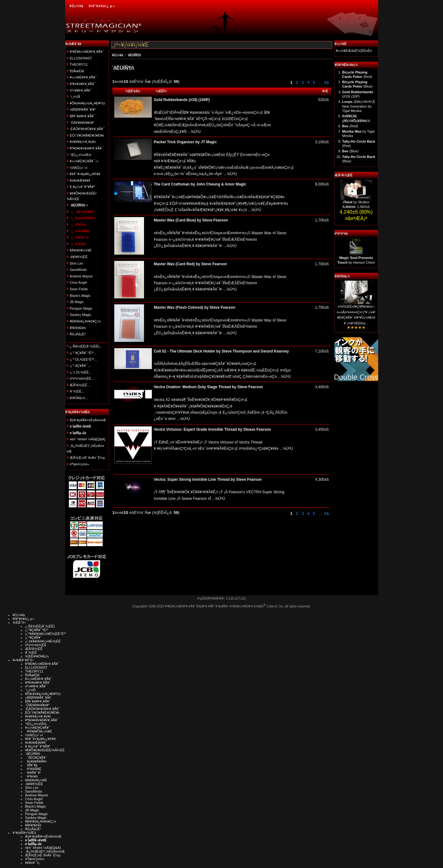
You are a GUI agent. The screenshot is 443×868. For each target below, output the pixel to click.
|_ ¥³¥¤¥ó (78, 244)
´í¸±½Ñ (75, 97)
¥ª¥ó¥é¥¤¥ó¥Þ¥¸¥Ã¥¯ (87, 148)
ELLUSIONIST (81, 58)
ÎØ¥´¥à (31, 765)
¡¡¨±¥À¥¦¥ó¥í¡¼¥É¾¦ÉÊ (43, 641)
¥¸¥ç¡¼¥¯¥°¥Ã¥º (82, 187)
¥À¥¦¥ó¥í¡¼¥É (81, 250)
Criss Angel (79, 282)
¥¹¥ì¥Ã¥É (33, 769)
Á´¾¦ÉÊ (31, 652)
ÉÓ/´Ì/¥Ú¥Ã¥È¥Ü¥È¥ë (87, 135)
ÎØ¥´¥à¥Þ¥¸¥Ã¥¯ (83, 116)
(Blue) (350, 151)
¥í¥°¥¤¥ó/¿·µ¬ (102, 6)
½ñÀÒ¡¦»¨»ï (79, 168)
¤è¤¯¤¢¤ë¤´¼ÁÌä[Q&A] (88, 439)
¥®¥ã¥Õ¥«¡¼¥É (39, 731)
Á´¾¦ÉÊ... (77, 391)
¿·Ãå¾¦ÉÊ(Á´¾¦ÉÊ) (40, 626)
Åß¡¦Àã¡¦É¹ (78, 334)
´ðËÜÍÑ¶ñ (134, 55)
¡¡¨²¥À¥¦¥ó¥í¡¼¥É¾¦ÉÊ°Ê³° (46, 634)
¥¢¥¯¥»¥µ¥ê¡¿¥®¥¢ (85, 174)
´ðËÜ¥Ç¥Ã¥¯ (36, 758)
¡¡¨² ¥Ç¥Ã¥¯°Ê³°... (83, 353)
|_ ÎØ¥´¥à (78, 225)
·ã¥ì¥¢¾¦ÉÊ (79, 257)
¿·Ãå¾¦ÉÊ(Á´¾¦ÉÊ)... (86, 346)
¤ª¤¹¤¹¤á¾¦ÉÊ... (82, 378)
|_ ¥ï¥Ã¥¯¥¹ (80, 237)
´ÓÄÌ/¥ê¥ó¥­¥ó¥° (82, 123)
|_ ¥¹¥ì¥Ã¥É (80, 231)
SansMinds (78, 270)
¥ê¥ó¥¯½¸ (33, 863)
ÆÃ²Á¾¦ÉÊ (344, 175)
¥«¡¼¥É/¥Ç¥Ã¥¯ (38, 728)
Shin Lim (77, 263)
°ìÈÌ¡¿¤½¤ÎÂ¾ (81, 155)
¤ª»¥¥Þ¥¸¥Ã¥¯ (81, 90)
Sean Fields (79, 289)
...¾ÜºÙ (194, 132)
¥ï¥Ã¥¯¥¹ (33, 773)
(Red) (350, 126)
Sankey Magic (81, 315)
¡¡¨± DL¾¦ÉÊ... (81, 372)
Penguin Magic (81, 308)
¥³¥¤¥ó (31, 776)
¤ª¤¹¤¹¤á (341, 233)
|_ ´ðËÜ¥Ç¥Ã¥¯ (83, 212)
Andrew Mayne (81, 276)
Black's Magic (80, 296)
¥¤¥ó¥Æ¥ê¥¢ (80, 180)
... (320, 82)
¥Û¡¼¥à (77, 6)
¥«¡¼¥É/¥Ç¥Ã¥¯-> (84, 161)
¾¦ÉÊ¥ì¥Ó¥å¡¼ (37, 656)
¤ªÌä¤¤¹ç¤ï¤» (80, 464)
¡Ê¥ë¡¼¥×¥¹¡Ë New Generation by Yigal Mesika (359, 106)
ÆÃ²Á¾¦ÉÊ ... (80, 385)
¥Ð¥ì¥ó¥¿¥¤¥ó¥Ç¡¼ (85, 321)
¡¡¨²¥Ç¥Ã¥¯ (33, 637)
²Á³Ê (325, 91)
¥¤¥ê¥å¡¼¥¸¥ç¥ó (83, 142)
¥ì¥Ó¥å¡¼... (79, 398)
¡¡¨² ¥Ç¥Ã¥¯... (80, 366)
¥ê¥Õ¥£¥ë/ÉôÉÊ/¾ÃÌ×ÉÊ (45, 750)
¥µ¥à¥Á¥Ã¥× (36, 761)
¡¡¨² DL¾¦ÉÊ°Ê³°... (83, 359)
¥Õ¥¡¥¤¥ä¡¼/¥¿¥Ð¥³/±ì (88, 103)
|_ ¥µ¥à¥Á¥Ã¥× (83, 218)
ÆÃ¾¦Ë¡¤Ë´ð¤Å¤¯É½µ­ (88, 458)
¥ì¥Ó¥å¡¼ (342, 276)
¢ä (326, 82)
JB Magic (77, 302)
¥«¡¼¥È (341, 44)
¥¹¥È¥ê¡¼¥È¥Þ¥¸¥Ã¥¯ (87, 52)
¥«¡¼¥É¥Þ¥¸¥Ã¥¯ (83, 77)
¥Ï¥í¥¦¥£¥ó (78, 328)
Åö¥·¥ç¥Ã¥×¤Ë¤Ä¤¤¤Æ (88, 420)
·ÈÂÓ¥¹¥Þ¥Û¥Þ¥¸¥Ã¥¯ (87, 129)
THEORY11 (79, 64)
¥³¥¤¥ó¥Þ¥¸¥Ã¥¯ (83, 84)
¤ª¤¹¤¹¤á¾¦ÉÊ (36, 645)
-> (79, 205)
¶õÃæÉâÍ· (77, 71)
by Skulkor (356, 202)
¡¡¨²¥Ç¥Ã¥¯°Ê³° (37, 630)
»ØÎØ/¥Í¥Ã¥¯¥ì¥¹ (83, 109)
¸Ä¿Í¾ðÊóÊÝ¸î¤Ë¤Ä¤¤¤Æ (45, 851)
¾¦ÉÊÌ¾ (161, 91)
